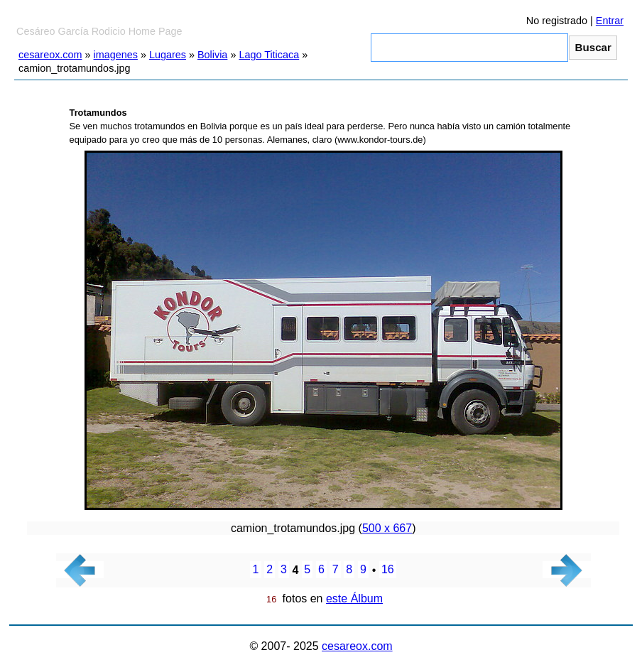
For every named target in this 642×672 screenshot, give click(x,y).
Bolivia (212, 55)
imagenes (116, 55)
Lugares (168, 55)
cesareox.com (50, 55)
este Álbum (354, 598)
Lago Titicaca (269, 55)
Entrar (610, 21)
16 (388, 570)
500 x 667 (387, 528)
